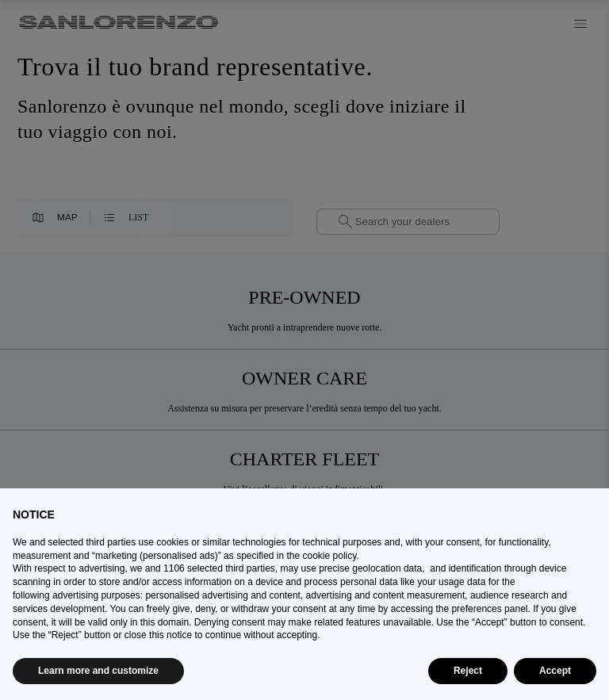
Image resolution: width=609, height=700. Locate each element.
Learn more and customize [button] (98, 671)
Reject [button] (468, 671)
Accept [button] (555, 671)
